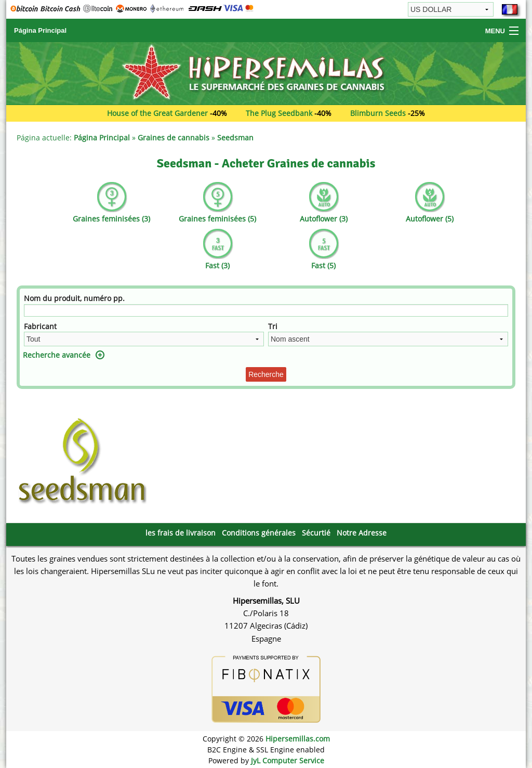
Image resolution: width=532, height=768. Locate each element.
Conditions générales (259, 533)
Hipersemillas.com (298, 739)
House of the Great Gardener (157, 113)
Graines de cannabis (174, 138)
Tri (273, 326)
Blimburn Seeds (378, 113)
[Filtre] (266, 310)
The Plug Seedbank (279, 113)
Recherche (266, 374)
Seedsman (235, 138)
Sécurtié (316, 533)
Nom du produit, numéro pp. (74, 298)
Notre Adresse (362, 533)
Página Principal (40, 30)
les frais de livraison (181, 533)
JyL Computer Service (288, 760)
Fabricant (40, 326)
